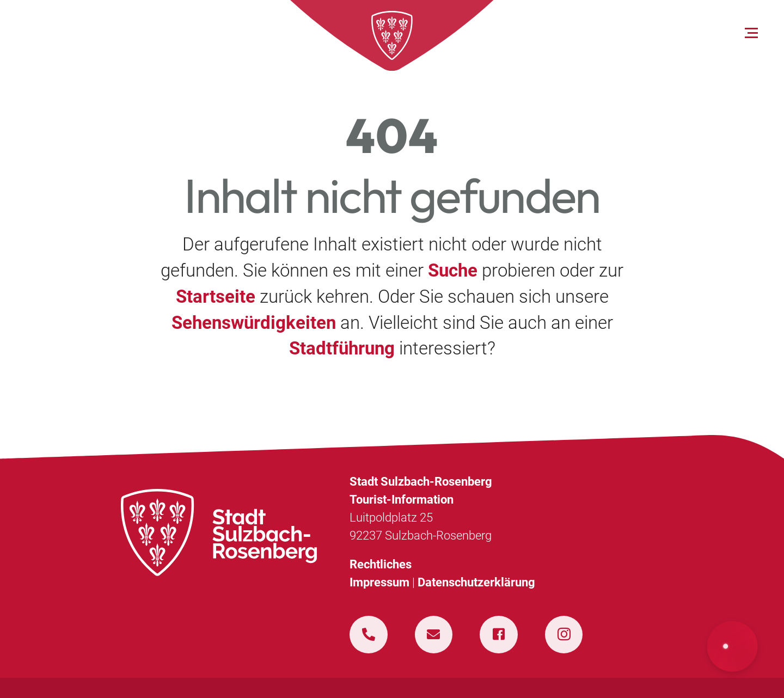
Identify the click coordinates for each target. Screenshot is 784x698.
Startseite (216, 296)
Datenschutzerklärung (476, 582)
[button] (733, 647)
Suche (453, 270)
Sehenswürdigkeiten (254, 323)
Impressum (379, 582)
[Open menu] (751, 33)
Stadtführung (342, 348)
